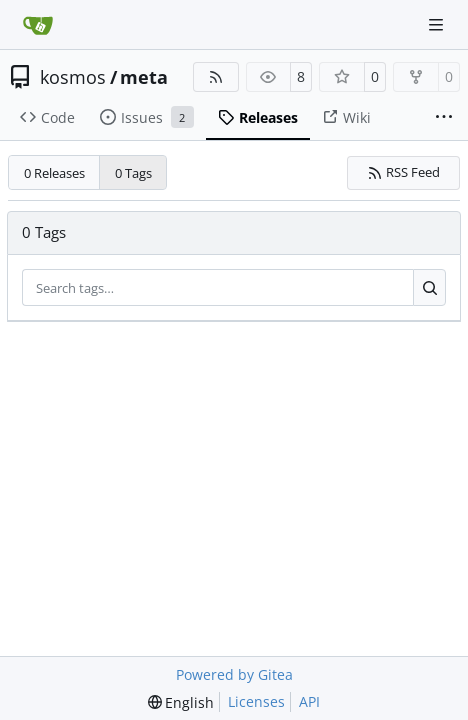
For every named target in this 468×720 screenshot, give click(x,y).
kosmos (73, 77)
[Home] (38, 25)
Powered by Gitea (234, 674)
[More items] (444, 118)
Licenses (256, 701)
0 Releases (54, 173)
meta (144, 77)
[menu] (181, 702)
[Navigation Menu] (438, 24)
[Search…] (429, 288)
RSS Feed (404, 172)
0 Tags (133, 173)
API (309, 701)
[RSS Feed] (216, 77)
